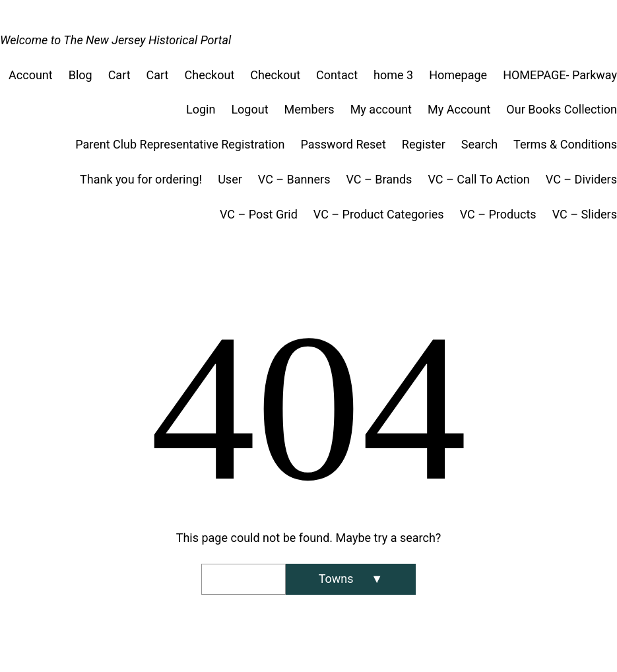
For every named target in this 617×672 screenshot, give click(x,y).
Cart (119, 75)
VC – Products (498, 214)
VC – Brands (379, 179)
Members (309, 109)
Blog (81, 75)
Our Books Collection (562, 109)
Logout (249, 109)
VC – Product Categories (379, 214)
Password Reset (343, 144)
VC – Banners (294, 179)
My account (381, 109)
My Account (459, 109)
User (230, 179)
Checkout (210, 75)
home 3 (393, 75)
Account (31, 75)
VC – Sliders (585, 214)
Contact (337, 75)
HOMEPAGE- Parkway (560, 75)
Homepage (458, 75)
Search (479, 144)
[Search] (351, 579)
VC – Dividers (581, 179)
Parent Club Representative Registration (180, 144)
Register (424, 144)
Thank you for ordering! (141, 179)
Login (201, 109)
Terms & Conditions (565, 144)
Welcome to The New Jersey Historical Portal (115, 40)
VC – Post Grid (259, 214)
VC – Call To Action (478, 179)
